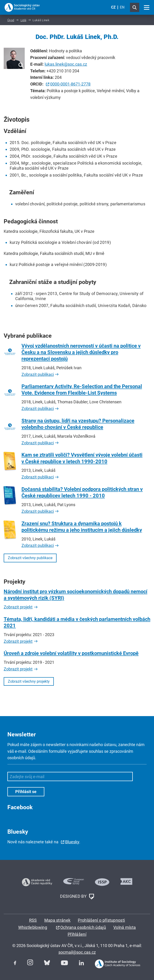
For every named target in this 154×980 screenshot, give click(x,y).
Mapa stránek (57, 920)
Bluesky (72, 842)
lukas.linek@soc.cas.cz (66, 64)
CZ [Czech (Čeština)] (113, 7)
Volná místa (125, 927)
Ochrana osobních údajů (83, 927)
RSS (33, 920)
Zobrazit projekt (18, 607)
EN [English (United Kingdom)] (122, 7)
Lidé (23, 20)
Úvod (11, 20)
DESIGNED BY (77, 897)
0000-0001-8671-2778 (70, 84)
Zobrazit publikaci (38, 374)
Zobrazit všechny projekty (29, 681)
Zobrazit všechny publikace (30, 558)
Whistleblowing (33, 927)
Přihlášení (77, 934)
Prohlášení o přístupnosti (101, 920)
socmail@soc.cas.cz (77, 952)
